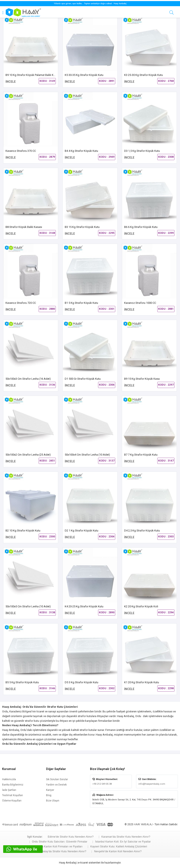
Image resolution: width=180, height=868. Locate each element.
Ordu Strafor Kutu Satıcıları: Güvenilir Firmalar (60, 842)
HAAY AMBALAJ (143, 824)
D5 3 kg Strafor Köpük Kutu (82, 682)
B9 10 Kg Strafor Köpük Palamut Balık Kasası (33, 75)
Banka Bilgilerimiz (13, 785)
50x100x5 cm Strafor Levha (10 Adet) (28, 606)
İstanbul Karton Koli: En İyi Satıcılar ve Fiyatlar (123, 842)
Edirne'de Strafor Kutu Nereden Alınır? (71, 837)
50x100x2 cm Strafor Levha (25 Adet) (28, 455)
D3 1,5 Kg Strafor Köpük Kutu (142, 151)
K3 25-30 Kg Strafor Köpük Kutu (143, 75)
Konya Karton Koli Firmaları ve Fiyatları (59, 847)
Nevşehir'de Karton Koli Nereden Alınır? (118, 851)
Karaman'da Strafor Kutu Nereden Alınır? (126, 837)
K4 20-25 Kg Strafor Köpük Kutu (84, 606)
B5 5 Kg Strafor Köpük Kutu (22, 682)
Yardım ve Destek (56, 785)
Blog (49, 795)
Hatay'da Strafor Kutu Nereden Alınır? (64, 851)
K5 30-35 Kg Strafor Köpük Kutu (84, 75)
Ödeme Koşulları (12, 801)
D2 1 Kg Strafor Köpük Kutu (82, 531)
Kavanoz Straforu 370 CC (21, 151)
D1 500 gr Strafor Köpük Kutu (83, 379)
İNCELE (11, 82)
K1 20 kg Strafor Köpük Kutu (142, 682)
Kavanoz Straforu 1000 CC (140, 303)
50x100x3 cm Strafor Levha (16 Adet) (28, 379)
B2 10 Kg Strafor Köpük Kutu (23, 531)
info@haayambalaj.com (152, 784)
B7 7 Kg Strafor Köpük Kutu (141, 455)
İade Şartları (9, 790)
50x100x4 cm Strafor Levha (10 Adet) (87, 455)
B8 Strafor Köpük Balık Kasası (24, 227)
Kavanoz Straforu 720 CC (21, 303)
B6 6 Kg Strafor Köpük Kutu (141, 227)
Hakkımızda (9, 779)
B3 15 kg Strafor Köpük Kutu (82, 227)
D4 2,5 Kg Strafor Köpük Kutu (142, 531)
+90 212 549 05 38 (102, 784)
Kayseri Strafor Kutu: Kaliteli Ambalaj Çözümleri (119, 847)
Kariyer (50, 790)
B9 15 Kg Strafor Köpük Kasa (142, 379)
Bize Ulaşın (53, 801)
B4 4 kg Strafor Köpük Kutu (81, 151)
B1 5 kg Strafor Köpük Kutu (81, 303)
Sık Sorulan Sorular (57, 779)
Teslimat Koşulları (13, 795)
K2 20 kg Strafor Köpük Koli (141, 606)
